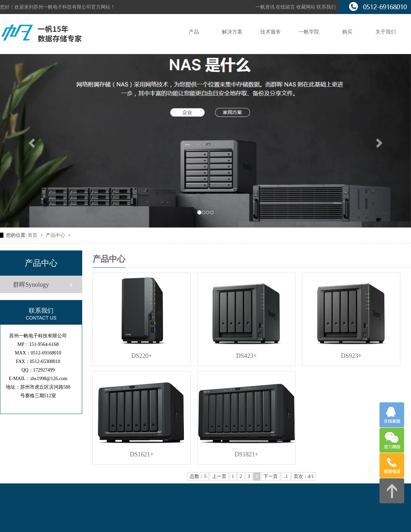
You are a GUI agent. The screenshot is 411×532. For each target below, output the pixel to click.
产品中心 (56, 235)
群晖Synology (31, 285)
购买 (347, 32)
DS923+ (351, 356)
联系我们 (326, 7)
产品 (194, 32)
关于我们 (386, 32)
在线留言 (286, 7)
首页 (33, 235)
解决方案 (232, 32)
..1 (286, 476)
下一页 (271, 476)
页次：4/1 (304, 476)
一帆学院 (309, 32)
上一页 (219, 476)
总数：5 (198, 476)
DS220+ (142, 356)
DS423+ (247, 356)
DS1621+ (142, 454)
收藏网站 (306, 7)
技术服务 (271, 32)
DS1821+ (246, 454)
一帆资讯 (265, 7)
